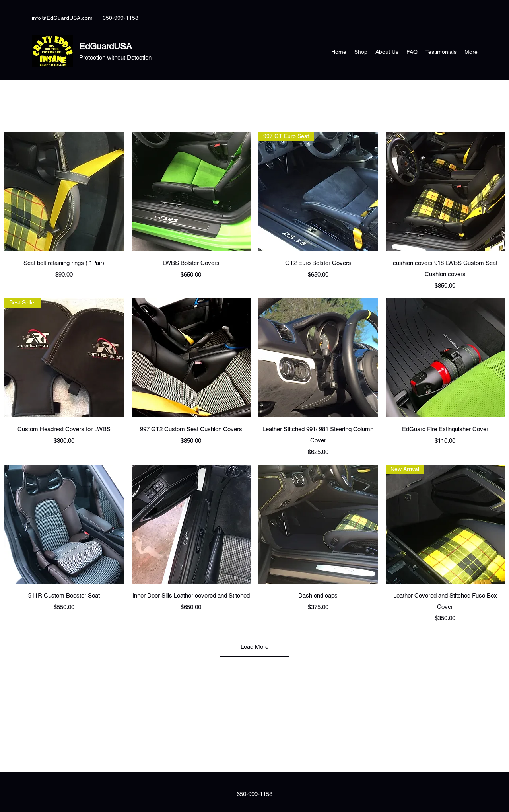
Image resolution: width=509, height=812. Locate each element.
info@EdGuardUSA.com (62, 18)
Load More (254, 647)
